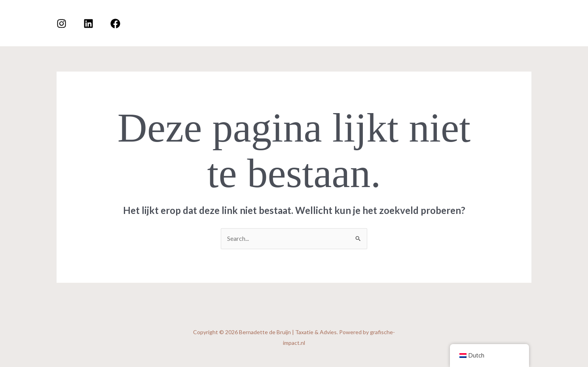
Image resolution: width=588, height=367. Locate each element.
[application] (486, 23)
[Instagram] (62, 24)
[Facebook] (115, 24)
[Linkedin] (88, 24)
